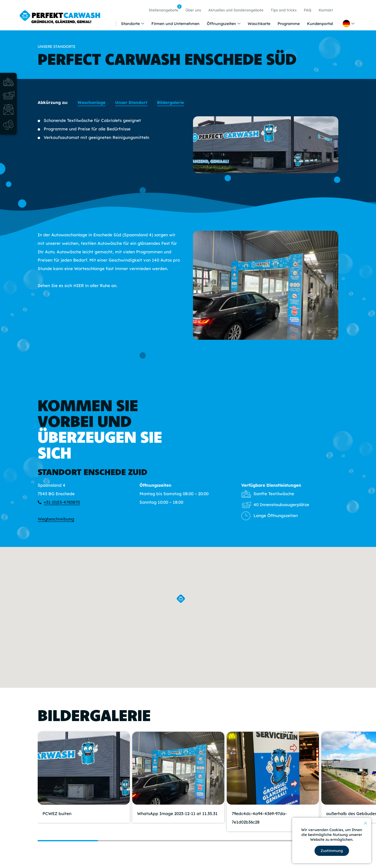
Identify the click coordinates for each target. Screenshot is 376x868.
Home (111, 24)
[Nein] (365, 823)
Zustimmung (332, 851)
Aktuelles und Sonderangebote (236, 10)
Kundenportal (320, 24)
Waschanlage (92, 102)
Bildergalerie (171, 102)
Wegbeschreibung (56, 519)
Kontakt (326, 10)
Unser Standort (131, 102)
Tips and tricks (284, 10)
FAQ (308, 10)
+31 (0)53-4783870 (62, 502)
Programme (289, 24)
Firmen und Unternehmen (175, 24)
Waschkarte (259, 24)
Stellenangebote (165, 8)
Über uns (193, 10)
